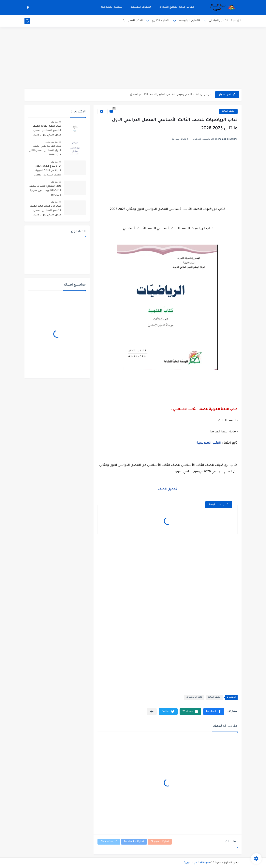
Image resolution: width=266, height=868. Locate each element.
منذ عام (54, 122)
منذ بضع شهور (51, 142)
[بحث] (27, 21)
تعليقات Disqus (109, 842)
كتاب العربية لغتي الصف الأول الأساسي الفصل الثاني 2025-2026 (45, 151)
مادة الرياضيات (194, 697)
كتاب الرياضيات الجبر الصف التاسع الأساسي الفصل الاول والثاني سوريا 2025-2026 (45, 211)
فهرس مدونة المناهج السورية (177, 7)
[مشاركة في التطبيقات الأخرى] (152, 712)
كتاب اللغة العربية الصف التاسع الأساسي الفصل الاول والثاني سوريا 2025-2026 (47, 131)
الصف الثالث (228, 111)
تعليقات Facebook (134, 842)
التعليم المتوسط (189, 21)
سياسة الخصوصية (112, 7)
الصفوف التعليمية (141, 7)
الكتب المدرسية (133, 21)
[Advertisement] (133, 58)
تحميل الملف (168, 489)
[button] (214, 712)
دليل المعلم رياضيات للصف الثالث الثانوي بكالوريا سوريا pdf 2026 (45, 191)
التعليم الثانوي (161, 21)
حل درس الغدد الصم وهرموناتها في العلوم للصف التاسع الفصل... (169, 95)
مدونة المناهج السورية (197, 863)
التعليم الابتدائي (218, 21)
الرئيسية (236, 21)
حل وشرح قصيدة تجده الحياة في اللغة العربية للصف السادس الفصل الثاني (48, 171)
